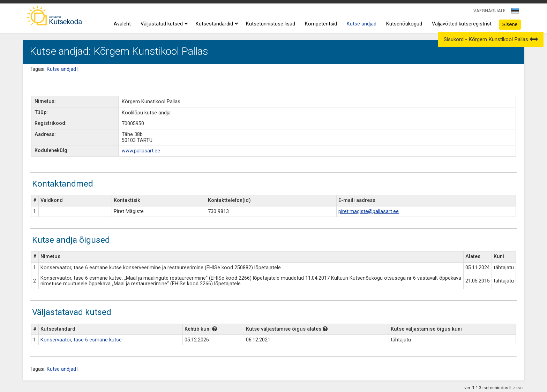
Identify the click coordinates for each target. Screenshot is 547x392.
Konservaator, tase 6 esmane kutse (81, 340)
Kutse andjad (362, 24)
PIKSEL (518, 388)
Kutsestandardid (216, 24)
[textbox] (514, 12)
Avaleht (122, 24)
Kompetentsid (321, 24)
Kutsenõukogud (404, 24)
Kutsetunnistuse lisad (271, 24)
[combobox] (516, 13)
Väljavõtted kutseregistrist (462, 24)
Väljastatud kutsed (163, 24)
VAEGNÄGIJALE (489, 11)
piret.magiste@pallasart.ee (369, 212)
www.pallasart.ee (141, 151)
